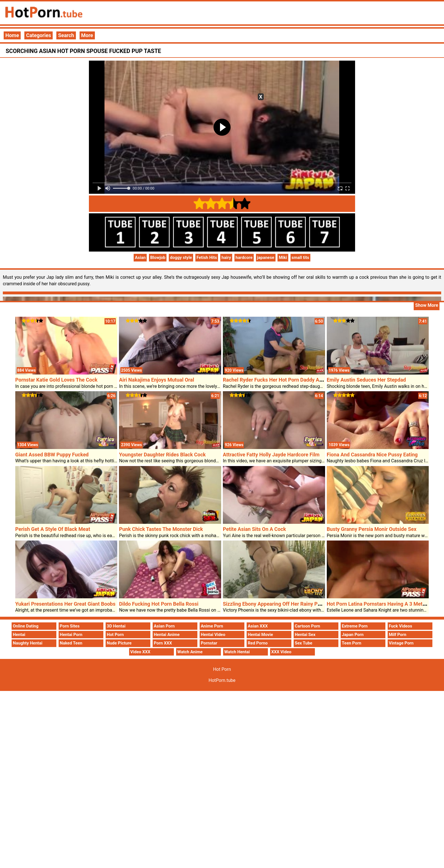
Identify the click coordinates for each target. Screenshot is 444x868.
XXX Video (281, 652)
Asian (140, 258)
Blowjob (158, 258)
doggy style (181, 258)
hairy (226, 258)
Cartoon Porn (308, 626)
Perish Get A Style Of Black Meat (53, 529)
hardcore (244, 258)
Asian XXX (258, 626)
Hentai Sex (305, 635)
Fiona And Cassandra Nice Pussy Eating (372, 455)
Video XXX (140, 652)
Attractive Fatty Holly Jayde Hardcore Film (271, 455)
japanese (266, 258)
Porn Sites (70, 626)
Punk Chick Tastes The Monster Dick (161, 529)
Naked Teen (71, 643)
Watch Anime (190, 652)
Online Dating (26, 626)
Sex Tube (304, 643)
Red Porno (258, 643)
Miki (283, 258)
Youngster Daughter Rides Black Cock (162, 455)
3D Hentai (116, 626)
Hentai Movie (260, 635)
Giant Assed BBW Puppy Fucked (52, 455)
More (87, 35)
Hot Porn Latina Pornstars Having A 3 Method (379, 604)
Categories (39, 35)
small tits (300, 258)
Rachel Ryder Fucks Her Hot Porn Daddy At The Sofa (283, 380)
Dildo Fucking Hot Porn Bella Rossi (159, 604)
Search (66, 35)
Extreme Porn (355, 626)
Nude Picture (119, 643)
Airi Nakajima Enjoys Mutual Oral (156, 380)
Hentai (19, 635)
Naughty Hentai (28, 643)
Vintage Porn (401, 643)
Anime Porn (212, 626)
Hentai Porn (71, 635)
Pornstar (209, 643)
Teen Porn (352, 643)
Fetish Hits (207, 258)
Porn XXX (163, 643)
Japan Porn (353, 635)
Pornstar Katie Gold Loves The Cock (56, 380)
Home (12, 35)
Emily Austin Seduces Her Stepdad (366, 380)
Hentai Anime (167, 635)
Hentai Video (213, 635)
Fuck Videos (401, 626)
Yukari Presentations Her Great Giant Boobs (65, 604)
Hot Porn (115, 635)
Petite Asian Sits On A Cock (254, 529)
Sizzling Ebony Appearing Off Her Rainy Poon (275, 604)
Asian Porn (164, 626)
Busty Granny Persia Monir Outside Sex (372, 529)
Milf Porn (398, 635)
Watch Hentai (237, 652)
